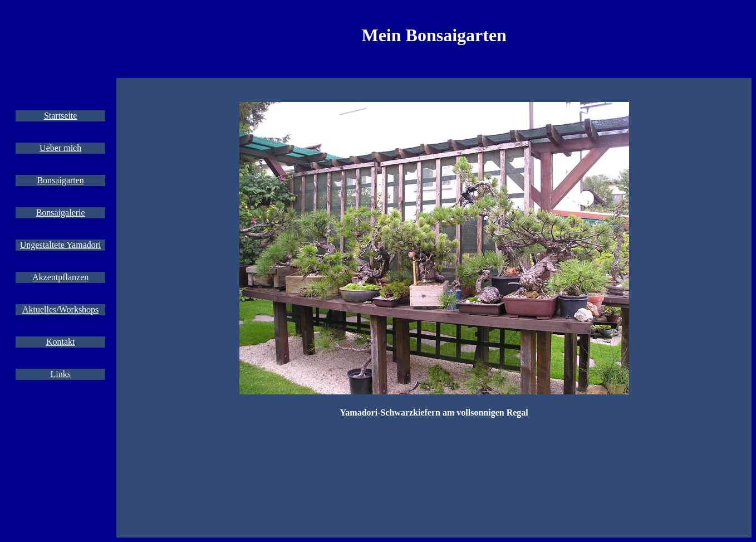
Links (60, 374)
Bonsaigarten (60, 180)
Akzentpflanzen (60, 277)
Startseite (61, 116)
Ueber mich (60, 148)
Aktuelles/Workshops (60, 309)
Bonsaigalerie (61, 213)
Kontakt (61, 342)
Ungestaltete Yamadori (61, 245)
